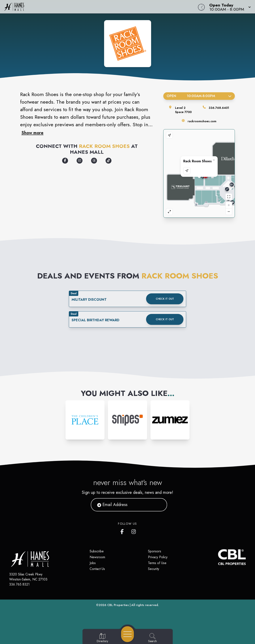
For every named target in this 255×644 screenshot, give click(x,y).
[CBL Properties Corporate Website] (218, 557)
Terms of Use (157, 563)
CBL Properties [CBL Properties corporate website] (118, 605)
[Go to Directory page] (102, 638)
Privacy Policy (158, 557)
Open (199, 96)
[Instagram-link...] (85, 420)
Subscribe (97, 551)
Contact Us (97, 569)
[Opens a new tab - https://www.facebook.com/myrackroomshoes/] (65, 161)
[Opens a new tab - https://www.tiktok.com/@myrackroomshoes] (109, 161)
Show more (32, 133)
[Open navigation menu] (127, 634)
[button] (229, 7)
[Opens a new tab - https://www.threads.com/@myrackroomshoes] (94, 161)
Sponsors (155, 551)
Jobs (93, 563)
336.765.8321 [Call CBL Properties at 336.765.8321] (19, 584)
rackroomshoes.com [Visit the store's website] (202, 121)
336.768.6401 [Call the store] (219, 108)
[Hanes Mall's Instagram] (134, 531)
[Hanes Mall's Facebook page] (123, 531)
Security (154, 569)
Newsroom (97, 557)
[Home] (96, 7)
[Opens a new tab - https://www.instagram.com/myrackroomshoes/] (80, 161)
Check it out (165, 299)
